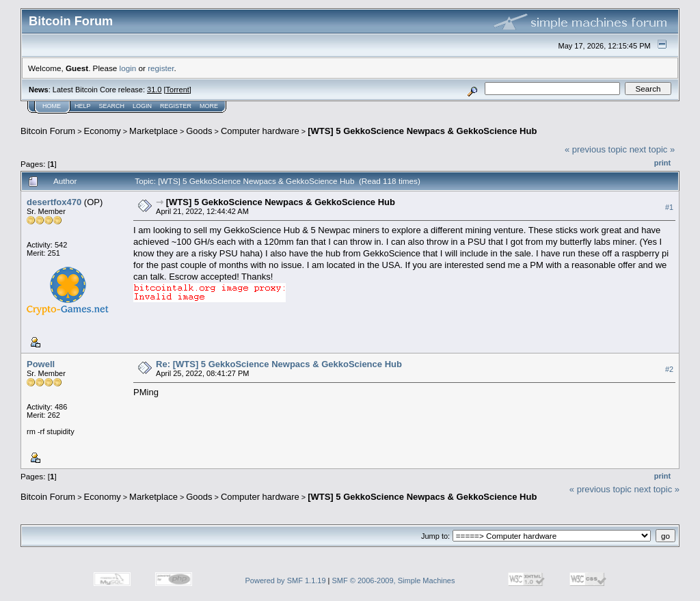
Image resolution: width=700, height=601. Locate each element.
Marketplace (153, 131)
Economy (103, 131)
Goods (199, 131)
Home (52, 106)
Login (142, 106)
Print (662, 163)
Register (176, 106)
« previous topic (596, 149)
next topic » (652, 149)
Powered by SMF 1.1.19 (286, 580)
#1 (669, 207)
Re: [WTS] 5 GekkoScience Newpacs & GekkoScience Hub (279, 364)
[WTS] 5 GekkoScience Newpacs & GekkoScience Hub (422, 131)
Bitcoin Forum (48, 131)
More (209, 106)
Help (83, 106)
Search (112, 106)
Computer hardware (260, 131)
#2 (669, 369)
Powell (41, 364)
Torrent (178, 90)
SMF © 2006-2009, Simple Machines (394, 580)
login (128, 68)
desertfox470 (54, 202)
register (161, 68)
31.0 (154, 90)
